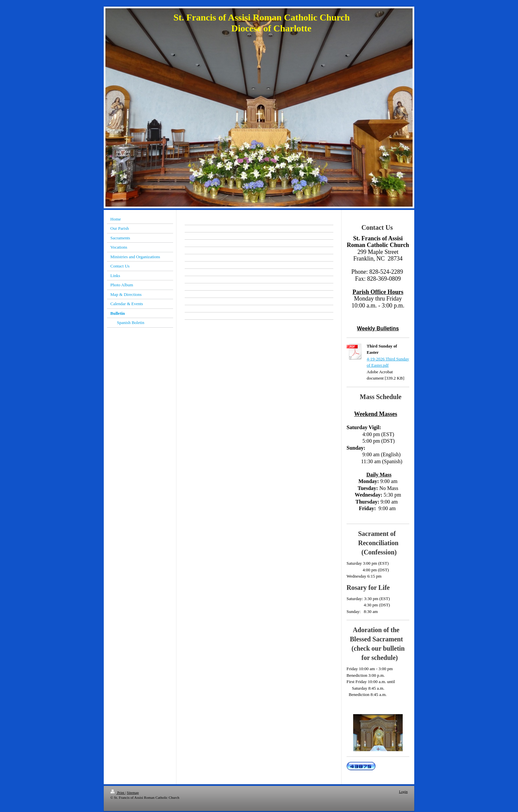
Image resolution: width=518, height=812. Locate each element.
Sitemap (133, 792)
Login (403, 792)
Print (118, 792)
